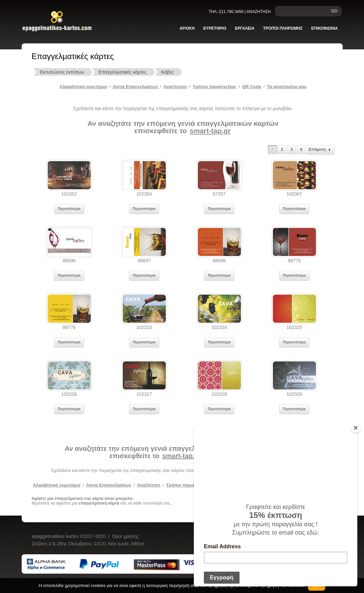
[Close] (356, 428)
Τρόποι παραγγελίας (188, 485)
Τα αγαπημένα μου (287, 87)
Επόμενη (320, 150)
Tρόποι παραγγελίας (214, 87)
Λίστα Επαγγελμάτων (136, 87)
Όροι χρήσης (125, 536)
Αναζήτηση (175, 87)
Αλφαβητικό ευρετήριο (83, 87)
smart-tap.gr (210, 131)
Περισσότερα (69, 209)
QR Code (252, 87)
